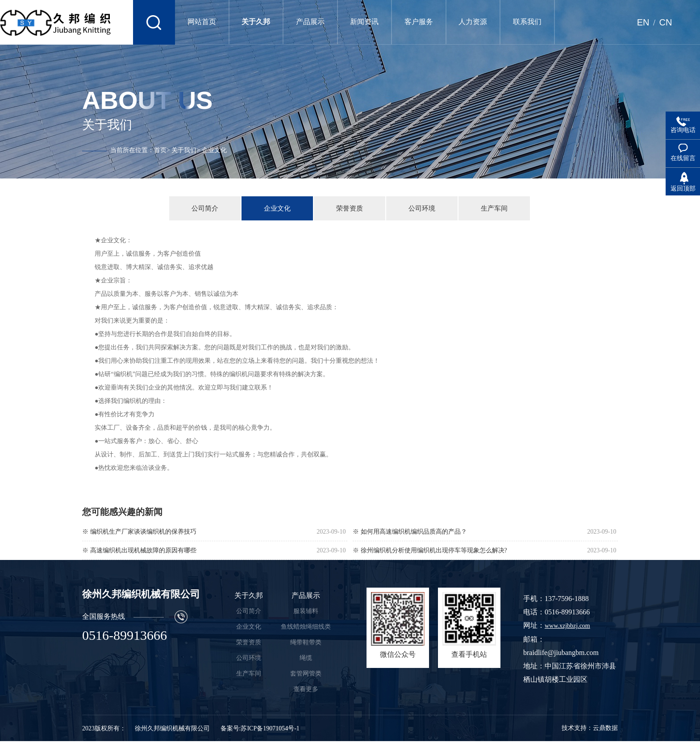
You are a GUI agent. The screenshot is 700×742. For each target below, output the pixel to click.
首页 (160, 150)
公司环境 (422, 208)
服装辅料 (306, 611)
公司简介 (205, 208)
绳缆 (306, 658)
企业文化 (214, 150)
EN (643, 22)
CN (666, 22)
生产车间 (494, 208)
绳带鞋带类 (306, 642)
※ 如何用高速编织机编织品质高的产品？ (410, 532)
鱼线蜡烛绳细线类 (306, 627)
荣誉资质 (350, 208)
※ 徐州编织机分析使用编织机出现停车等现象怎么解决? (430, 550)
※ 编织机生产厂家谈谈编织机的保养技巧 (139, 532)
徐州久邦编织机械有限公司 (172, 728)
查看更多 (306, 689)
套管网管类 (306, 674)
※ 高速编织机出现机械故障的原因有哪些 (139, 550)
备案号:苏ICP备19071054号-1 (260, 728)
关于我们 (184, 150)
